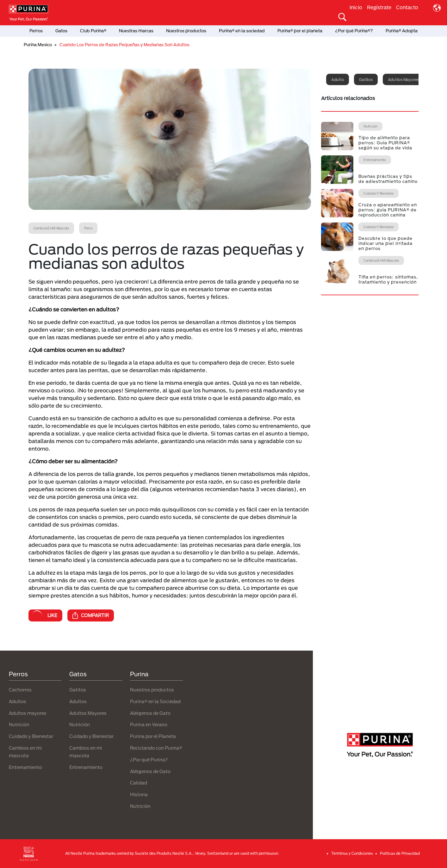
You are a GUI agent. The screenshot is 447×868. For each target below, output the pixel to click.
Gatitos (366, 79)
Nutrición (19, 724)
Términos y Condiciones (352, 853)
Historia (139, 794)
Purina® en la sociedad (242, 31)
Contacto (407, 7)
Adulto (338, 79)
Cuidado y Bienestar (31, 736)
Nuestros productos (186, 31)
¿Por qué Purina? (149, 760)
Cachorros (20, 690)
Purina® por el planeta (300, 31)
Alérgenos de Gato (150, 713)
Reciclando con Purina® (156, 748)
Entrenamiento (25, 767)
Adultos (18, 701)
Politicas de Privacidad (400, 853)
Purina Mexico (38, 45)
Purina (139, 674)
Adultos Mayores (88, 713)
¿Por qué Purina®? (354, 31)
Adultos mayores (403, 79)
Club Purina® (93, 31)
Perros (36, 31)
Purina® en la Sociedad (155, 701)
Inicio (356, 7)
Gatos (61, 31)
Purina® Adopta (402, 31)
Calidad (139, 783)
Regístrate (379, 7)
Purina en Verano (149, 724)
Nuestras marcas (136, 31)
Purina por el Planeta (153, 736)
